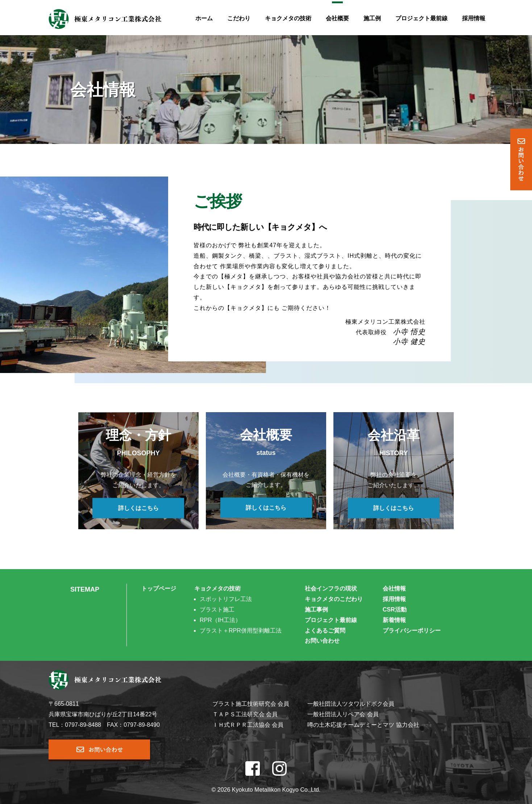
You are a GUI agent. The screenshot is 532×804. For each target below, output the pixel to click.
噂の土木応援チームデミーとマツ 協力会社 (363, 725)
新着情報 (394, 620)
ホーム (204, 18)
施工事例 (316, 610)
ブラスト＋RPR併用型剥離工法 (241, 631)
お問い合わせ (322, 641)
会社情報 (394, 589)
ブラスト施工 (217, 610)
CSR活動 (395, 610)
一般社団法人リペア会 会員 (343, 714)
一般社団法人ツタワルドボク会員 (351, 704)
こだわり (239, 18)
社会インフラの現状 (331, 589)
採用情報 (474, 18)
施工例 (372, 18)
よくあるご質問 (325, 631)
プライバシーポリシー (412, 631)
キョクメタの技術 (288, 18)
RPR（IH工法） (220, 620)
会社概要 (337, 18)
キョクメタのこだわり (334, 599)
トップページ (159, 589)
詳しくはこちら (138, 508)
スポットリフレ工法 (226, 599)
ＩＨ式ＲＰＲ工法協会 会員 (248, 725)
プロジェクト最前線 (421, 18)
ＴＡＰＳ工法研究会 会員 (245, 714)
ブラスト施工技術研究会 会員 (251, 704)
